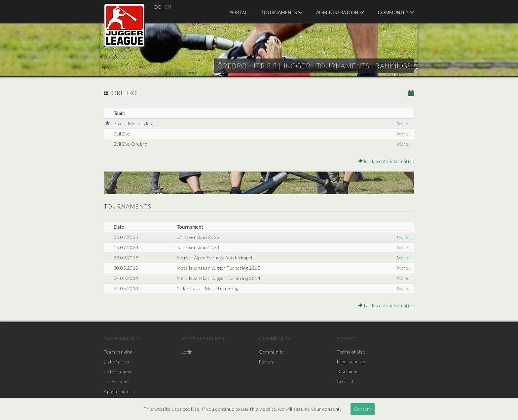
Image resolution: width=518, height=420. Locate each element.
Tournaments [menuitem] (282, 12)
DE (158, 7)
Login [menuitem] (187, 352)
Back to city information (386, 161)
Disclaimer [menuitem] (348, 372)
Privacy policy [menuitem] (351, 362)
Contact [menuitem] (345, 382)
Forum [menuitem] (266, 362)
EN (168, 7)
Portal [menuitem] (238, 12)
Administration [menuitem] (340, 12)
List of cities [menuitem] (117, 362)
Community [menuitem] (396, 12)
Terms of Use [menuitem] (351, 352)
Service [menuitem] (347, 339)
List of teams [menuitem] (118, 372)
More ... (405, 123)
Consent (363, 409)
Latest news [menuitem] (117, 382)
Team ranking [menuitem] (118, 352)
